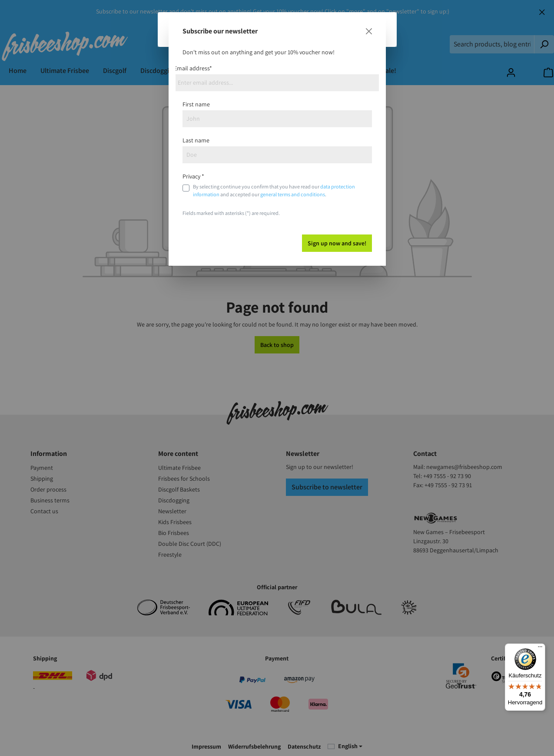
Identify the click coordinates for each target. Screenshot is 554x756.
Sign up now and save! (337, 243)
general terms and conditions (293, 194)
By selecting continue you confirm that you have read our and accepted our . (274, 190)
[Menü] (540, 649)
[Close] (369, 31)
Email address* (193, 68)
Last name (196, 140)
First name (196, 104)
